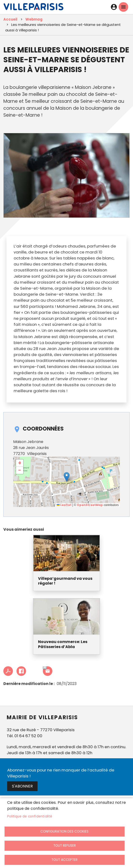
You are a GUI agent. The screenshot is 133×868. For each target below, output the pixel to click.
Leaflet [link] (64, 505)
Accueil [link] (10, 19)
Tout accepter (64, 860)
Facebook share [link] (21, 671)
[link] (33, 8)
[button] (67, 477)
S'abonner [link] (22, 786)
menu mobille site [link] (123, 7)
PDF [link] (8, 671)
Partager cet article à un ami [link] (45, 668)
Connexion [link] (114, 7)
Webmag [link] (34, 19)
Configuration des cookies (64, 831)
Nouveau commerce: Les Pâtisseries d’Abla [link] (63, 644)
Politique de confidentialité (30, 816)
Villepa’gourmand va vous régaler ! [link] (65, 581)
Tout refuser (65, 846)
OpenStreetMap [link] (90, 505)
